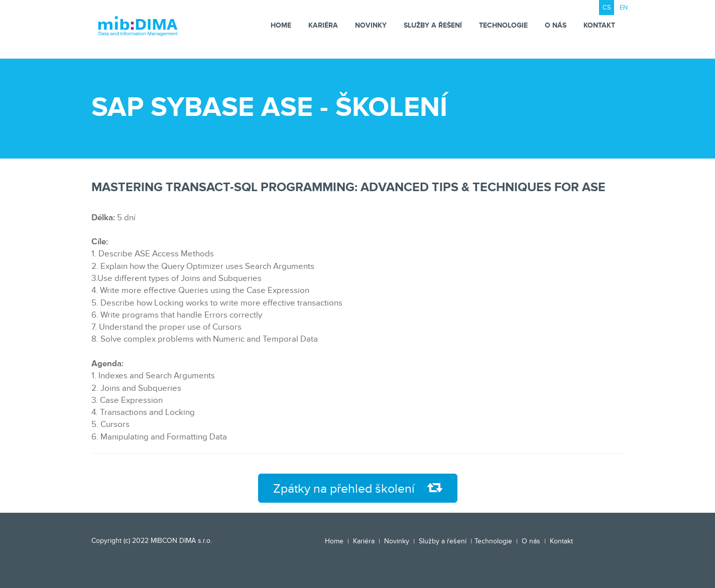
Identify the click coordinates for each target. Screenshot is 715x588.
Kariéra (323, 25)
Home (281, 25)
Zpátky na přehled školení (358, 489)
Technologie (503, 25)
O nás (556, 25)
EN (624, 8)
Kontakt (599, 25)
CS (607, 8)
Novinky (371, 25)
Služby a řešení (433, 25)
